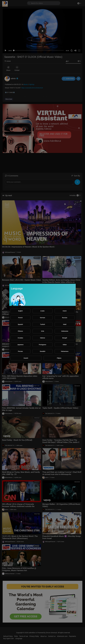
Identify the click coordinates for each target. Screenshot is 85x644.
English (20, 311)
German (42, 318)
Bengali (65, 338)
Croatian (20, 338)
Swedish (43, 351)
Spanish (20, 324)
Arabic (42, 311)
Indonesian (65, 331)
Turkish (42, 324)
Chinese (20, 331)
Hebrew (43, 338)
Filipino (59, 358)
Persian (20, 351)
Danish (26, 358)
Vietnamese (65, 351)
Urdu (43, 331)
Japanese (20, 345)
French (20, 318)
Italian (65, 345)
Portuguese (42, 345)
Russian (65, 318)
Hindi (65, 324)
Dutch (65, 311)
